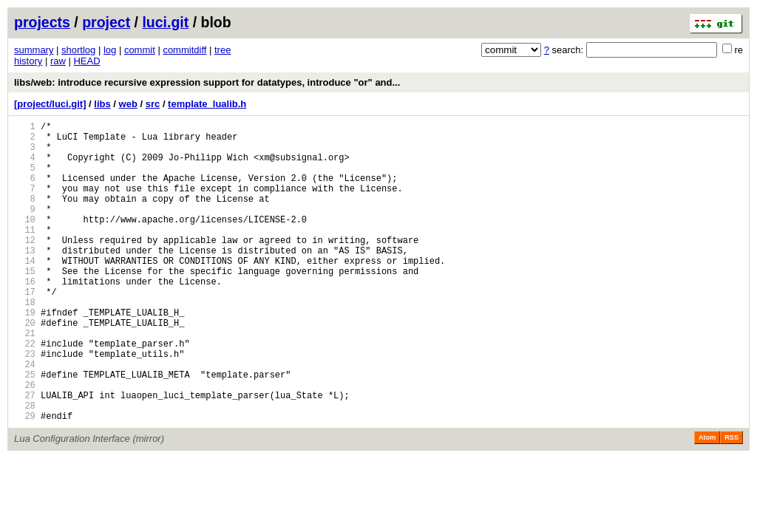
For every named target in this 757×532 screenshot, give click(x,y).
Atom (707, 502)
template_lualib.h (207, 104)
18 (25, 342)
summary (34, 50)
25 (25, 430)
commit (140, 50)
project (106, 22)
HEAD (86, 61)
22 (25, 392)
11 (25, 254)
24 (25, 417)
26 (25, 442)
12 (25, 266)
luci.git (165, 22)
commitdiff (184, 50)
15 (25, 304)
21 (25, 379)
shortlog (78, 50)
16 (25, 317)
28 (25, 467)
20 (25, 367)
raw (58, 61)
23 (25, 405)
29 (25, 480)
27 (25, 455)
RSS (731, 502)
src (153, 104)
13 (25, 279)
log (110, 50)
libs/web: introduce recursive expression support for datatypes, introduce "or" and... (207, 82)
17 (25, 329)
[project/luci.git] (50, 104)
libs (102, 104)
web (128, 104)
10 (25, 241)
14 (25, 291)
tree (223, 50)
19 (25, 354)
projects (42, 22)
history (28, 61)
